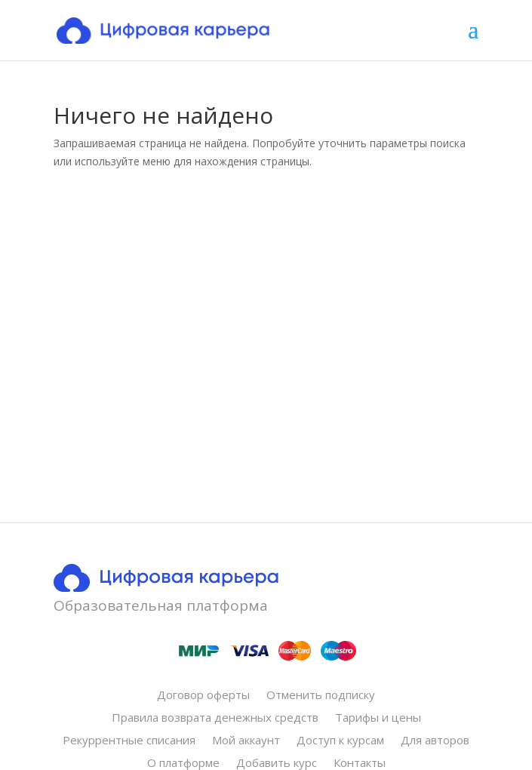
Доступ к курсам (340, 741)
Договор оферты (203, 696)
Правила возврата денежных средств (215, 718)
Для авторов (435, 741)
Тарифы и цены (378, 718)
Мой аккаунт (246, 741)
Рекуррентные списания (129, 741)
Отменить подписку (321, 696)
